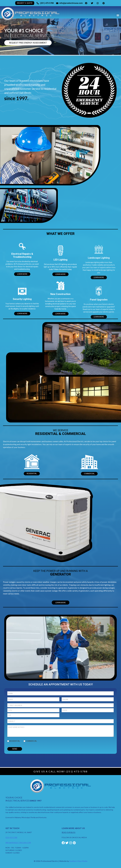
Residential (15, 741)
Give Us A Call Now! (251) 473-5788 (60, 771)
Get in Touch (12, 828)
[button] (118, 15)
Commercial (31, 741)
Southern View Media (78, 861)
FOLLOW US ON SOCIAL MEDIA (74, 837)
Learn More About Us (73, 828)
